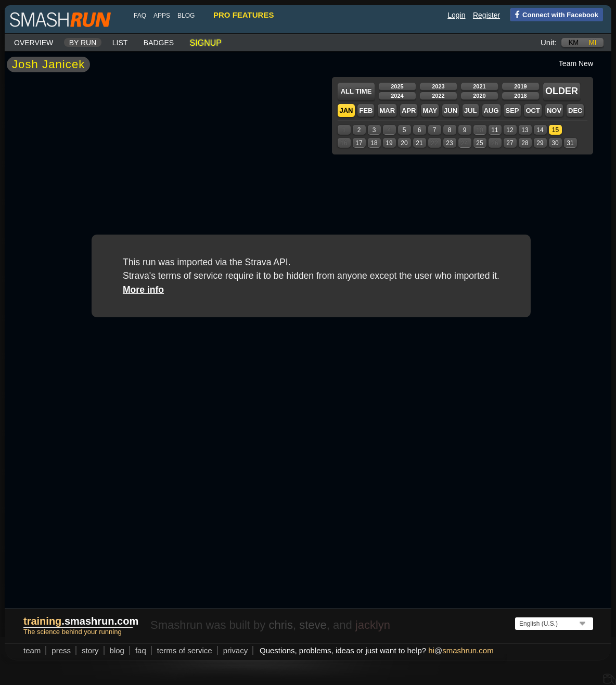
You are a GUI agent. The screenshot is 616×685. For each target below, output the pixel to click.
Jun (451, 111)
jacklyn (373, 625)
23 (449, 143)
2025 (397, 86)
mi (593, 42)
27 (510, 143)
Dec (575, 111)
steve (313, 625)
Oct (532, 111)
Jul (471, 111)
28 (525, 143)
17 (359, 143)
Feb (366, 111)
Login (456, 15)
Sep (512, 111)
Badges (159, 43)
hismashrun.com (461, 650)
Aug (491, 111)
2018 (520, 96)
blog (186, 16)
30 (555, 143)
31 (570, 143)
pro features (243, 15)
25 (479, 143)
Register (486, 15)
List (120, 43)
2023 (438, 86)
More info (143, 290)
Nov (554, 111)
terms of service (185, 650)
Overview (34, 43)
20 (404, 143)
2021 (479, 86)
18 (374, 143)
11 (495, 130)
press (61, 650)
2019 (520, 86)
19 (389, 143)
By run (83, 43)
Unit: (549, 42)
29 (540, 143)
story (90, 650)
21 (419, 143)
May (430, 111)
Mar (387, 111)
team (32, 650)
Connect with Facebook (554, 14)
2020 (479, 96)
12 (510, 130)
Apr (409, 111)
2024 (397, 96)
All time (356, 91)
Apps (162, 16)
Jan (346, 111)
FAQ (140, 16)
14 (540, 130)
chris (280, 625)
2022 (438, 96)
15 (555, 130)
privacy (236, 650)
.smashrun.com (81, 621)
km (574, 42)
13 (525, 130)
